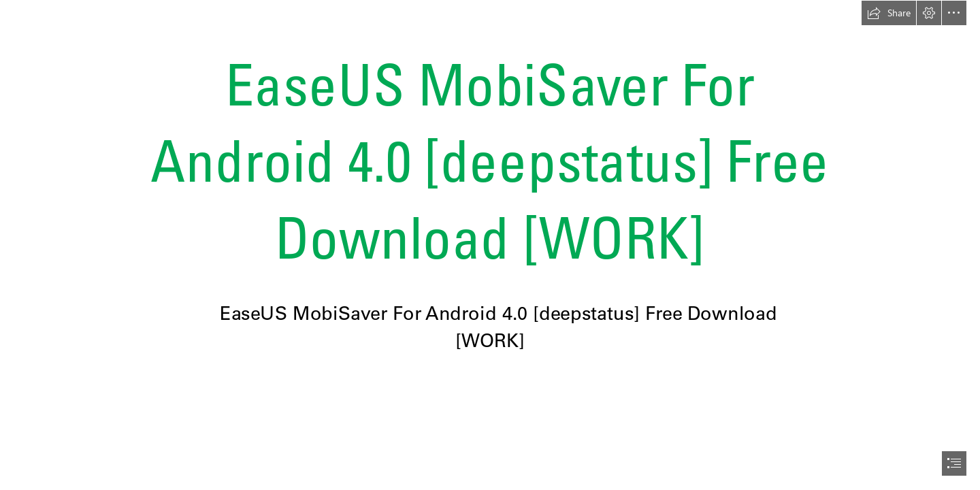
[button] (889, 13)
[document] (490, 245)
